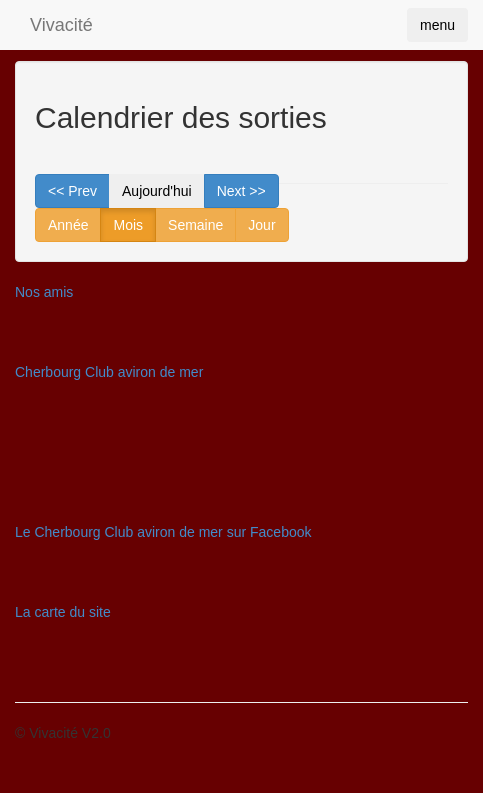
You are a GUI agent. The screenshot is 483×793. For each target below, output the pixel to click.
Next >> (241, 191)
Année (68, 225)
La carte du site (63, 612)
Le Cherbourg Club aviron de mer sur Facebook (163, 532)
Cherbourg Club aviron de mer (109, 372)
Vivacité (61, 25)
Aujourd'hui (157, 191)
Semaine (195, 225)
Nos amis (44, 292)
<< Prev (72, 191)
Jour (261, 225)
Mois (128, 225)
